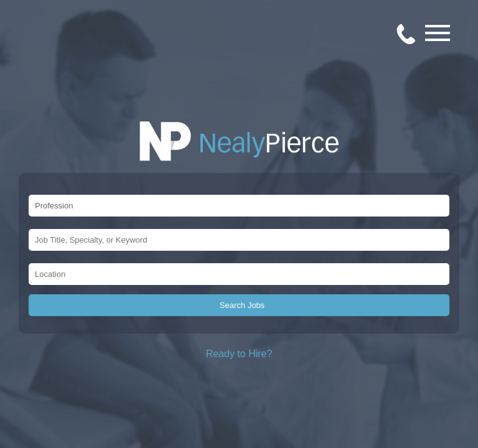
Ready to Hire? (239, 354)
